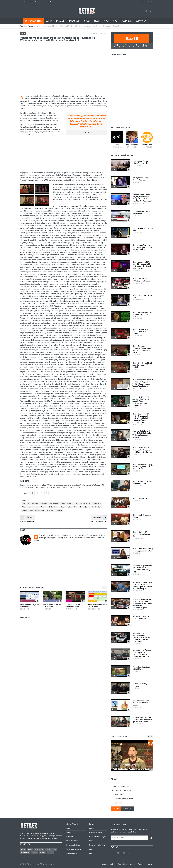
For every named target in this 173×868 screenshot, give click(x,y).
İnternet (42, 853)
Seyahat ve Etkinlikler (97, 845)
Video (30, 849)
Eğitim (68, 828)
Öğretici (34, 853)
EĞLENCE (60, 21)
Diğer (39, 26)
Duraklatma (51, 510)
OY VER (116, 809)
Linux (76, 504)
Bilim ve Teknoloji (72, 824)
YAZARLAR (127, 21)
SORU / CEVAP (142, 21)
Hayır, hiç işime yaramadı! (124, 799)
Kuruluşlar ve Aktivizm (74, 849)
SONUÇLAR (127, 809)
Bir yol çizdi (119, 795)
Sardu (100, 507)
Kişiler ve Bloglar (71, 853)
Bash (31, 510)
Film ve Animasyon (28, 601)
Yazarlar (49, 2)
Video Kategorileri (26, 2)
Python (24, 507)
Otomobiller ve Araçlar (51, 601)
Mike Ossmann (34, 507)
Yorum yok (119, 803)
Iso (81, 507)
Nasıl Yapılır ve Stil (96, 832)
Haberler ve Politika (73, 845)
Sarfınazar (83, 504)
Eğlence (68, 832)
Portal (23, 849)
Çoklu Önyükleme (52, 507)
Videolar (32, 26)
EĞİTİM (49, 21)
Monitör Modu (54, 504)
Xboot (94, 507)
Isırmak (24, 510)
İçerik (48, 849)
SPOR (116, 21)
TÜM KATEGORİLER (33, 21)
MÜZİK (97, 21)
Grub (62, 507)
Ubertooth (25, 504)
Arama (143, 2)
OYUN (107, 21)
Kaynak (50, 853)
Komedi (92, 824)
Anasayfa (24, 26)
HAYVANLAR (74, 21)
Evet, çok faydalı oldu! (123, 790)
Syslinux (69, 507)
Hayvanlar (93, 601)
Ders (54, 849)
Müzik (69, 601)
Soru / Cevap (39, 2)
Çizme (87, 507)
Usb (43, 507)
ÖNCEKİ (27, 518)
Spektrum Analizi (95, 504)
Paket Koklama (66, 504)
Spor (91, 849)
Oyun (91, 841)
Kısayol (59, 510)
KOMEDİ (86, 21)
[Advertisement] (64, 154)
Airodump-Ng (40, 510)
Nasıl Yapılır (25, 853)
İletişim (150, 2)
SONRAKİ (100, 518)
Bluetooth (44, 504)
